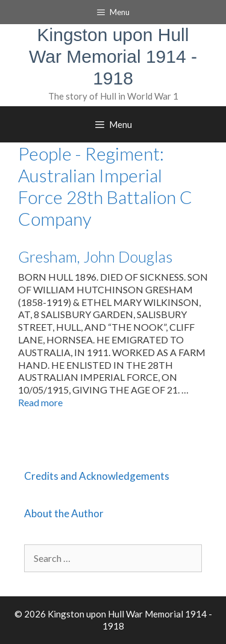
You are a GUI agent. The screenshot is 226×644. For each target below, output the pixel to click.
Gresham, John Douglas (95, 257)
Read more (40, 402)
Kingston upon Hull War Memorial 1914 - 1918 (113, 56)
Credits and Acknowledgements (97, 476)
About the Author (64, 513)
